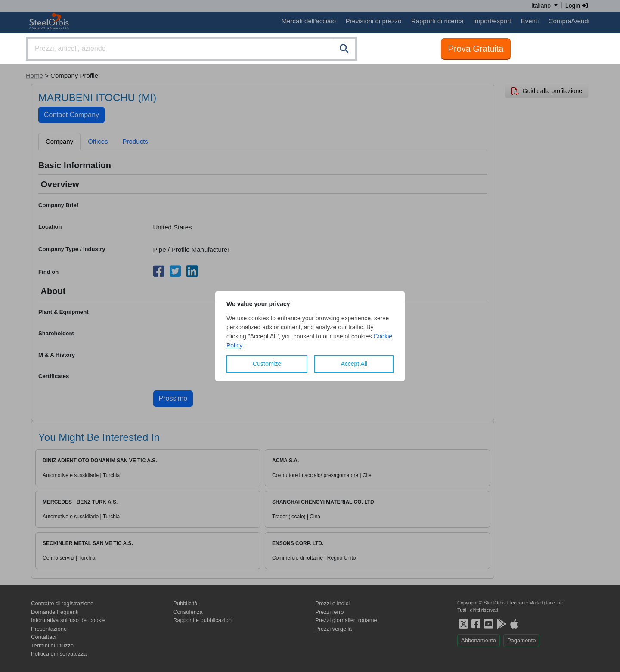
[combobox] (192, 49)
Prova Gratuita (476, 49)
